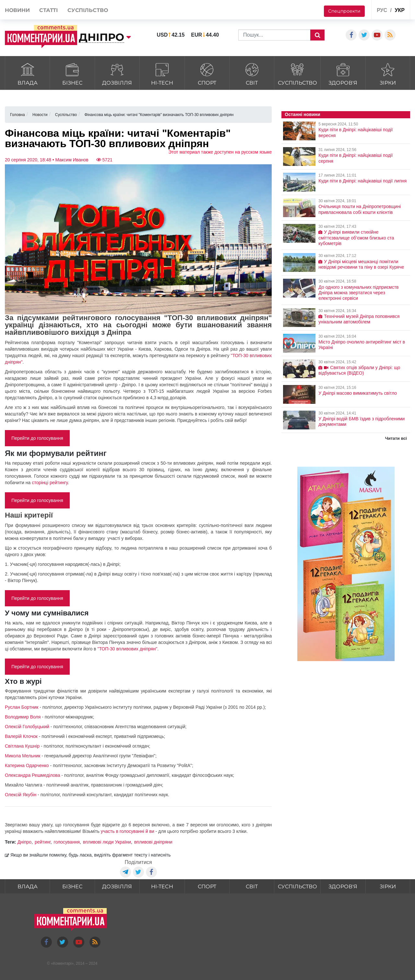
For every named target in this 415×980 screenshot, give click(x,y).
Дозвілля (117, 73)
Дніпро (24, 842)
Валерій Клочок (21, 736)
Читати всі (396, 438)
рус (382, 10)
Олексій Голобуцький (27, 727)
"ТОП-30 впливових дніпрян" (127, 649)
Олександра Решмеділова (32, 775)
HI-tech (162, 73)
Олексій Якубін (21, 795)
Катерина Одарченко (27, 765)
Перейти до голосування (37, 438)
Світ (252, 73)
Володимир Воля (23, 717)
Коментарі (62, 963)
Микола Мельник (23, 756)
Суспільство (297, 73)
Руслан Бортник (22, 707)
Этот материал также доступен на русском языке (220, 152)
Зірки (388, 73)
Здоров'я (343, 73)
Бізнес (72, 73)
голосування (67, 842)
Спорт (207, 73)
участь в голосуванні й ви (128, 831)
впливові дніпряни (153, 842)
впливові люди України (107, 842)
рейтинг (43, 842)
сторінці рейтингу (50, 483)
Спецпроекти (344, 11)
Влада (27, 73)
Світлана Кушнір (22, 746)
